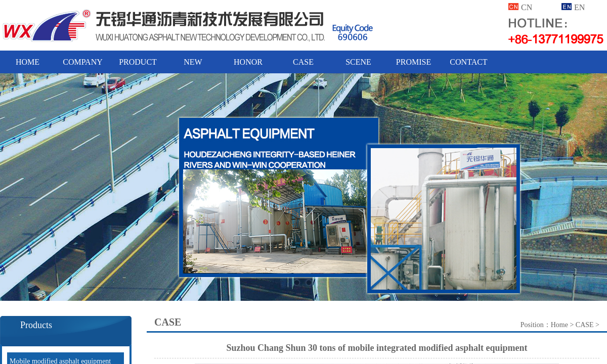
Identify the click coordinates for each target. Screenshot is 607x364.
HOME (28, 62)
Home (559, 325)
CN (527, 7)
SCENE (358, 62)
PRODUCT (138, 62)
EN (579, 7)
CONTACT (468, 62)
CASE (303, 62)
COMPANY (83, 62)
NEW (193, 62)
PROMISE (414, 62)
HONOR (248, 62)
